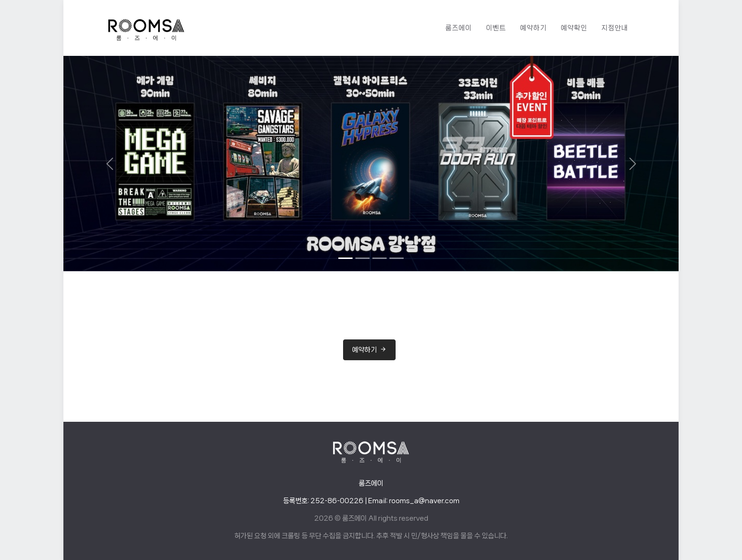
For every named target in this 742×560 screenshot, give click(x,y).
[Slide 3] (380, 258)
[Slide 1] (345, 258)
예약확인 (574, 28)
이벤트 (496, 28)
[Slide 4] (397, 258)
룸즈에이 (459, 28)
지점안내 (615, 28)
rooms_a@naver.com (424, 501)
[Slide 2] (362, 258)
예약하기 (533, 28)
